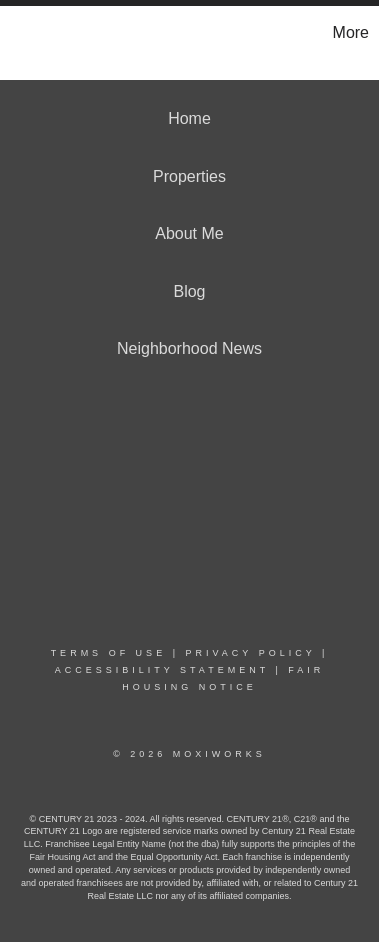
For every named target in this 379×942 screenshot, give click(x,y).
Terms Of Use (109, 653)
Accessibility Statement (162, 670)
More (351, 32)
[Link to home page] (18, 33)
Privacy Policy (250, 653)
